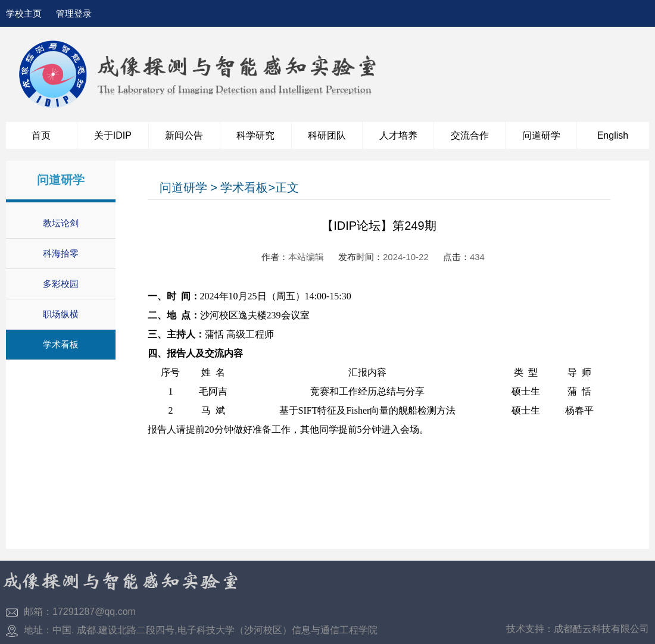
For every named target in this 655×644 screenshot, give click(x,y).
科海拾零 (61, 253)
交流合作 (470, 135)
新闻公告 (184, 135)
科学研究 (255, 135)
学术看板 (61, 344)
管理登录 (74, 13)
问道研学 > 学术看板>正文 (229, 187)
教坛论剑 (61, 223)
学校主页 (24, 13)
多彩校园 (61, 284)
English (613, 135)
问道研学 (541, 135)
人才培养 (398, 135)
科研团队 (327, 135)
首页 (41, 135)
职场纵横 (61, 314)
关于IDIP (113, 135)
